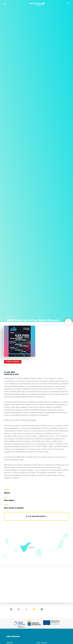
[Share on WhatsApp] (42, 610)
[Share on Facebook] (19, 610)
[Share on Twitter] (11, 610)
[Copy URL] (27, 610)
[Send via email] (34, 610)
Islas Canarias (13, 637)
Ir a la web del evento (37, 516)
